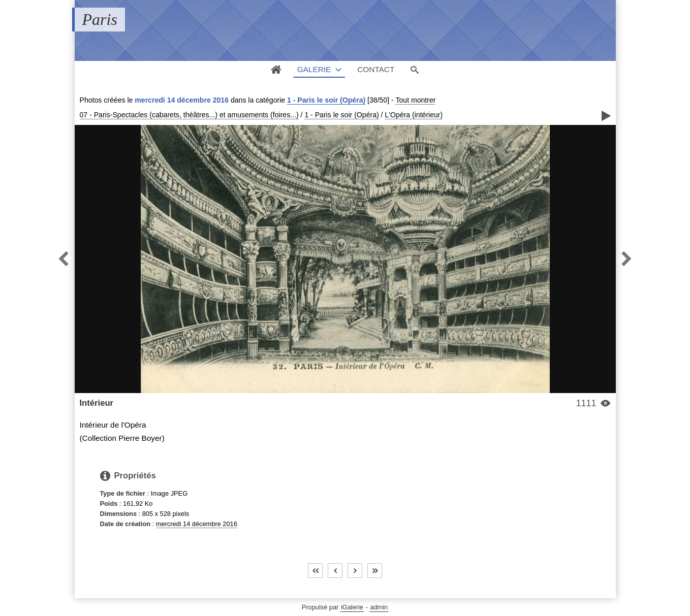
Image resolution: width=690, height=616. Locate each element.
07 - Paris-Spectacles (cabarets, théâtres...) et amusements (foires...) (189, 115)
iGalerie (352, 607)
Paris (100, 19)
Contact (376, 69)
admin (379, 607)
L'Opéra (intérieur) (414, 115)
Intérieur (97, 403)
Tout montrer (415, 100)
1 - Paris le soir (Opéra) (326, 100)
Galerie (314, 69)
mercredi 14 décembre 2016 (197, 524)
